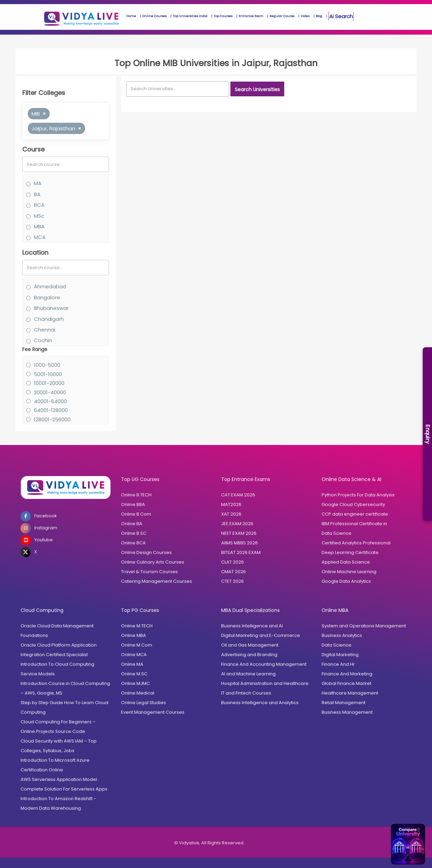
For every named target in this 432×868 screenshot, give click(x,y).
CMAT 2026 (233, 572)
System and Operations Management (364, 626)
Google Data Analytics (346, 581)
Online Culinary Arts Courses (153, 562)
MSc (39, 216)
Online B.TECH (136, 495)
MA (38, 183)
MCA (40, 237)
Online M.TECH (137, 626)
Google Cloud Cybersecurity (353, 504)
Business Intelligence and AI (252, 626)
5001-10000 (48, 374)
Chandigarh (49, 319)
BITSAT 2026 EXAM (241, 552)
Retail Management (344, 703)
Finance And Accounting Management (264, 664)
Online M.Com (137, 645)
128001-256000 (52, 419)
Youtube (37, 540)
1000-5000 (47, 365)
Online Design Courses (146, 552)
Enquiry (428, 434)
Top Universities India (190, 16)
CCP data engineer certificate (355, 514)
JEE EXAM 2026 (237, 524)
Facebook (39, 516)
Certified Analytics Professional (356, 543)
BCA (39, 205)
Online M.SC (134, 674)
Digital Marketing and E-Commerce (261, 635)
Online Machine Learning (349, 572)
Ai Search (341, 16)
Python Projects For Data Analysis (358, 495)
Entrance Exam (251, 16)
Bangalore (47, 297)
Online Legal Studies (143, 703)
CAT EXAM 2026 (238, 495)
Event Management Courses (153, 712)
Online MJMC (135, 683)
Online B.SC (134, 533)
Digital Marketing (340, 655)
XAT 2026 (231, 514)
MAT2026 (231, 504)
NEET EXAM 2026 (239, 533)
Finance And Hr (338, 664)
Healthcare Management (350, 693)
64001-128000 (51, 410)
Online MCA (134, 655)
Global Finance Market (346, 683)
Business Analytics (342, 635)
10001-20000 (49, 383)
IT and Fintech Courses (246, 693)
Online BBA (133, 504)
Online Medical (138, 693)
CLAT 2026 (232, 562)
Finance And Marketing (347, 674)
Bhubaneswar (51, 308)
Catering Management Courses (157, 581)
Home (131, 16)
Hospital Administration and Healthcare (265, 683)
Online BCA (133, 543)
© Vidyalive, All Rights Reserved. (209, 843)
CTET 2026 (232, 581)
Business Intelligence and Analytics (260, 703)
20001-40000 (50, 392)
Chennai (45, 330)
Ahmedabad (50, 286)
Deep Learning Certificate (350, 552)
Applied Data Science (346, 562)
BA (37, 194)
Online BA (132, 524)
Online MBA (134, 635)
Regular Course (282, 16)
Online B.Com (136, 514)
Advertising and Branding (249, 655)
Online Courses (154, 16)
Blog (319, 16)
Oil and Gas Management (250, 645)
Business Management (347, 712)
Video (305, 16)
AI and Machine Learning (248, 674)
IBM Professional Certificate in (354, 524)
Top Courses (223, 16)
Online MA (132, 664)
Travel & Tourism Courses (149, 572)
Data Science (337, 533)
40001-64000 (50, 401)
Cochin (43, 340)
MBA (39, 226)
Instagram (39, 528)
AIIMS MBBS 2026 (239, 543)
